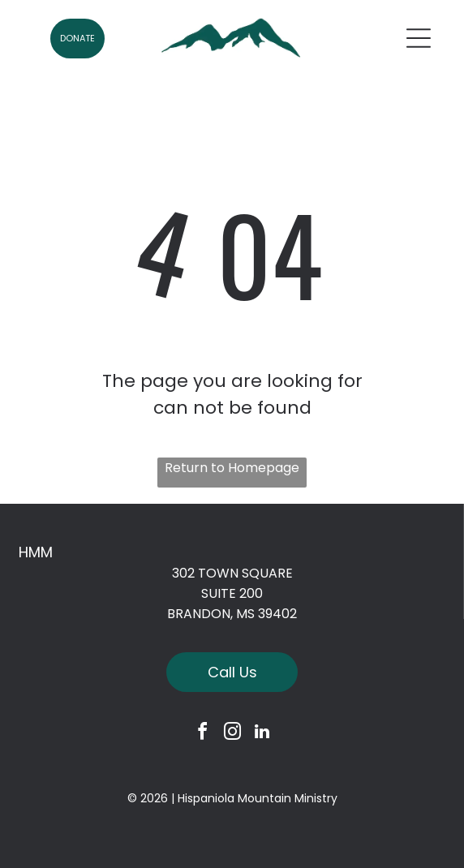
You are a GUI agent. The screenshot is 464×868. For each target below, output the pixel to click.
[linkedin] (262, 734)
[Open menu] (419, 38)
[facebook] (202, 734)
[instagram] (232, 734)
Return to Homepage (232, 468)
